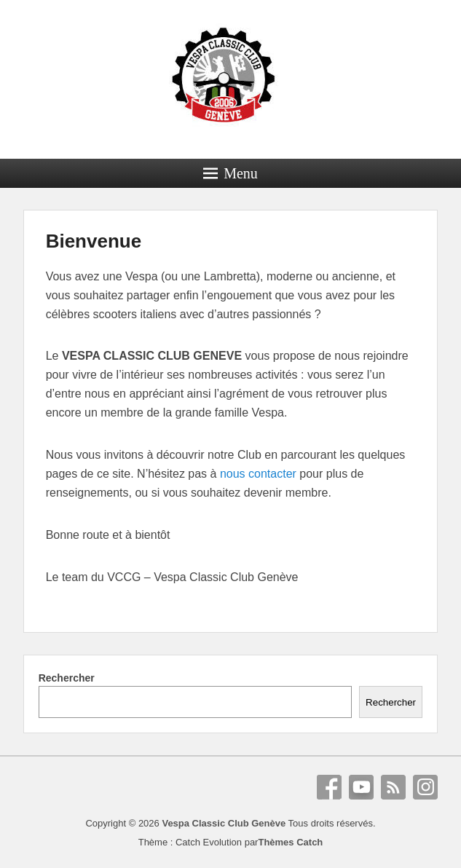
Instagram (425, 787)
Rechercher (67, 678)
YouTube (361, 787)
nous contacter (258, 474)
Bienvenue (94, 241)
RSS (393, 787)
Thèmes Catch (290, 842)
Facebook (329, 787)
